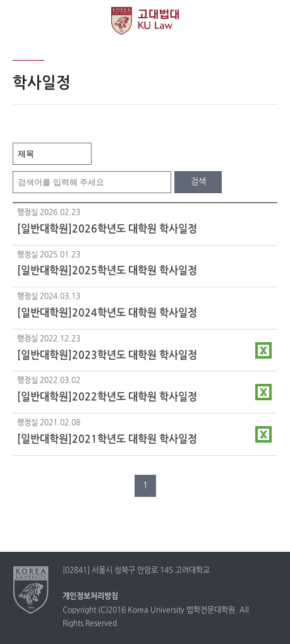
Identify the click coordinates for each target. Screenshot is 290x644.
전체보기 (21, 21)
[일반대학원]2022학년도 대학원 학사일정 (107, 397)
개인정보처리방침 (90, 597)
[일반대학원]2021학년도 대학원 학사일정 (107, 439)
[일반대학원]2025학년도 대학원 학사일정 (107, 271)
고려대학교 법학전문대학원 (145, 21)
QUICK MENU (269, 21)
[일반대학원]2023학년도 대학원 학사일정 (107, 355)
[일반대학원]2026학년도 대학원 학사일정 (107, 229)
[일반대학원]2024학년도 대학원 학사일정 (107, 313)
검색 (198, 182)
